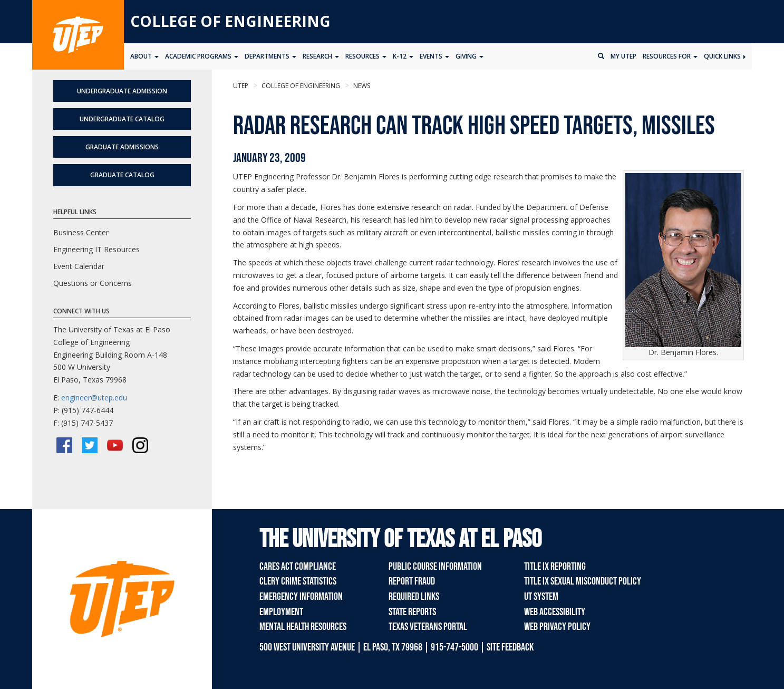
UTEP (241, 86)
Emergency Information (301, 597)
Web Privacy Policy (557, 627)
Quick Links (725, 56)
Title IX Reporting (555, 567)
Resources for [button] (670, 56)
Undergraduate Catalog (122, 119)
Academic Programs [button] (202, 56)
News (361, 86)
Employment (281, 612)
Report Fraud (412, 581)
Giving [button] (470, 56)
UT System (541, 597)
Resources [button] (366, 56)
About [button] (144, 56)
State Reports (412, 612)
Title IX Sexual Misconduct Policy (583, 581)
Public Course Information (435, 567)
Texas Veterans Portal (428, 627)
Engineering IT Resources (96, 249)
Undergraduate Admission (122, 91)
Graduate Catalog (122, 175)
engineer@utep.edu (94, 398)
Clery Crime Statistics (298, 581)
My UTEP (623, 56)
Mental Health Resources (303, 627)
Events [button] (434, 56)
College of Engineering (230, 21)
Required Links (414, 597)
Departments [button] (270, 56)
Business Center (81, 232)
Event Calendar (79, 266)
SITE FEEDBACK (510, 647)
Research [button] (321, 56)
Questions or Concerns (93, 283)
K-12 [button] (403, 56)
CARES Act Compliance (298, 567)
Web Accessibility (555, 612)
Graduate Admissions (122, 147)
